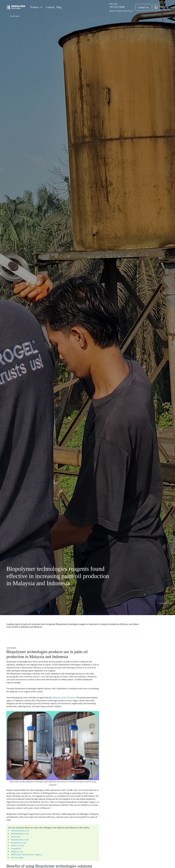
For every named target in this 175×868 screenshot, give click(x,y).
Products (34, 7)
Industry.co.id (15, 828)
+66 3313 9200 (118, 7)
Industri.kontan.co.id (18, 809)
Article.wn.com (16, 822)
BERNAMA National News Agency (24, 830)
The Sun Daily (16, 833)
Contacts (50, 7)
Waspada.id (14, 825)
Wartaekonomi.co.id (18, 817)
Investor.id (14, 815)
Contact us (144, 7)
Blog (58, 7)
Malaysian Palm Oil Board (57, 687)
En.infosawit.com (17, 820)
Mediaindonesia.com (18, 812)
